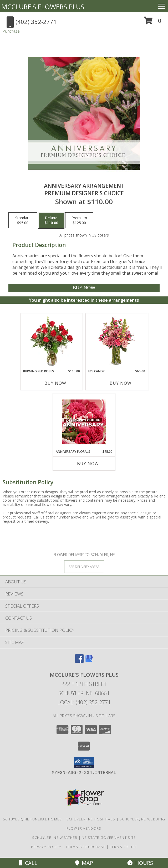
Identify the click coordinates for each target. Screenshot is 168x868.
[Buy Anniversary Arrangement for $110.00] (84, 288)
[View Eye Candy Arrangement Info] (117, 341)
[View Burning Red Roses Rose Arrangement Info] (51, 341)
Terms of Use (124, 847)
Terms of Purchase (86, 847)
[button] (153, 22)
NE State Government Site (109, 838)
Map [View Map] (84, 863)
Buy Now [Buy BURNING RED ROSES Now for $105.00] (55, 383)
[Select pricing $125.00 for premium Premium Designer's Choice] (79, 220)
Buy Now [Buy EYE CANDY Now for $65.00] (121, 383)
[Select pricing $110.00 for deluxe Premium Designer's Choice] (51, 220)
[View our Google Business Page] (89, 661)
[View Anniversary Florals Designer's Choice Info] (84, 422)
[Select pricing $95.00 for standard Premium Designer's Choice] (23, 220)
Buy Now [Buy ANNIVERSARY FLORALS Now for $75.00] (88, 464)
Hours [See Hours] (140, 863)
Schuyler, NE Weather (55, 838)
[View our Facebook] (79, 661)
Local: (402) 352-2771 (84, 702)
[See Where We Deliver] (84, 566)
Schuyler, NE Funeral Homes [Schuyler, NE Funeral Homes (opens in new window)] (32, 819)
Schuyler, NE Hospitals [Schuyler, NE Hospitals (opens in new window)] (91, 819)
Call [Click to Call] (28, 863)
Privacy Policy (46, 847)
